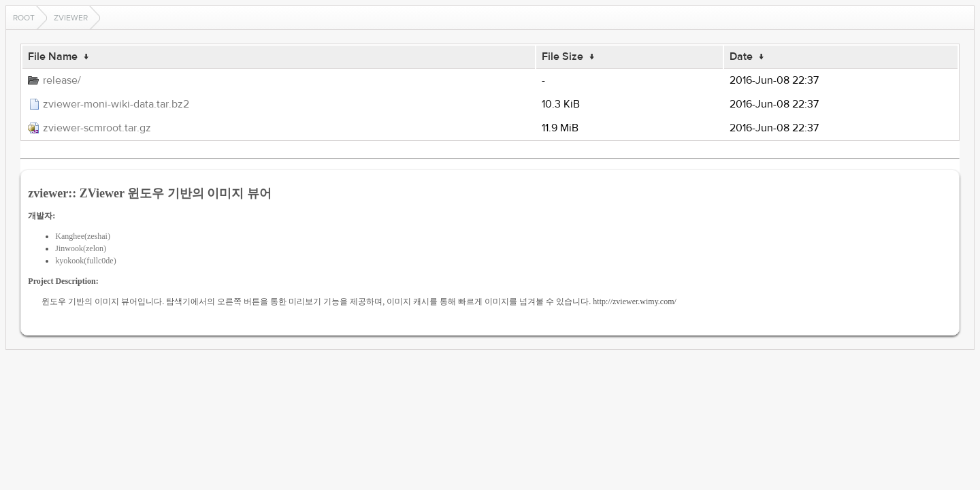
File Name (53, 56)
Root (24, 18)
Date (741, 56)
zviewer (71, 18)
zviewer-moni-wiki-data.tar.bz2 (116, 104)
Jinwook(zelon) (81, 248)
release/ (62, 80)
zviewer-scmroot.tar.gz (97, 128)
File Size (562, 56)
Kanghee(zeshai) (83, 236)
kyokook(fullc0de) (85, 261)
